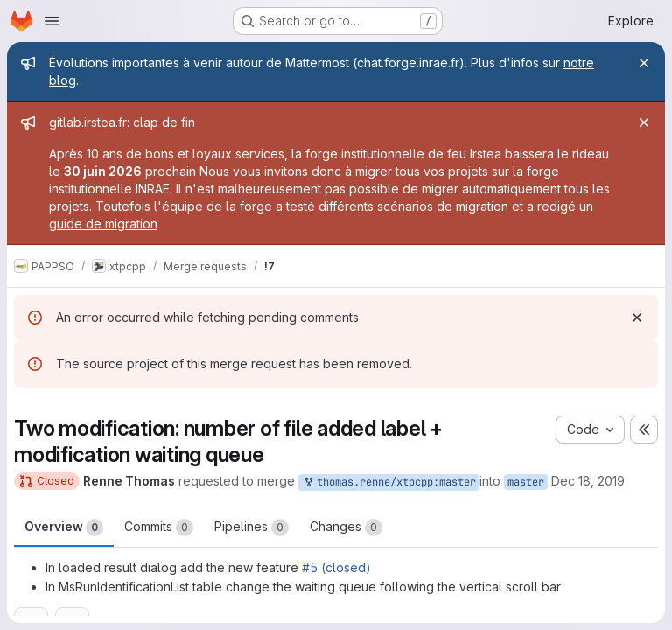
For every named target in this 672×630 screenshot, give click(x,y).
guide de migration (103, 224)
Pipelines (252, 528)
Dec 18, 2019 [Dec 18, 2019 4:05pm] (588, 481)
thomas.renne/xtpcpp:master (389, 483)
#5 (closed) (336, 567)
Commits (159, 528)
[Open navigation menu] (52, 21)
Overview (64, 528)
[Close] (644, 63)
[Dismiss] (637, 318)
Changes (346, 528)
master (526, 482)
